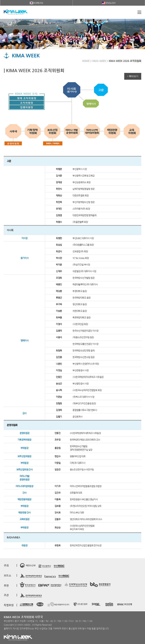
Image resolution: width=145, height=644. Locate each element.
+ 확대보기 (133, 76)
